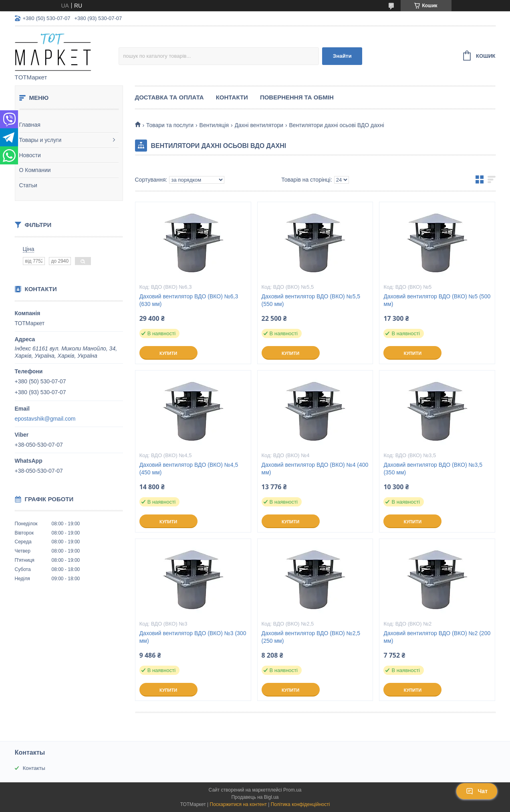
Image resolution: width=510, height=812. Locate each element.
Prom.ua (292, 790)
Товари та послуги (170, 125)
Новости (30, 155)
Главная (30, 125)
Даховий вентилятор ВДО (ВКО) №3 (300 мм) (193, 637)
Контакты (34, 768)
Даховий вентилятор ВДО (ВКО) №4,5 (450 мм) (189, 469)
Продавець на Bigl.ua (255, 797)
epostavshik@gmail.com (45, 419)
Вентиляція (214, 125)
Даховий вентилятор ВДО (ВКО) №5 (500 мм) (437, 300)
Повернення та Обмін (297, 97)
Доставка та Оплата (169, 97)
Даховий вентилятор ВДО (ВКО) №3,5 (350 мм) (433, 469)
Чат (477, 791)
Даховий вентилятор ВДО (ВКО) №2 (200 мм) (437, 637)
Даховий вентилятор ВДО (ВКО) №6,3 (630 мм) (189, 300)
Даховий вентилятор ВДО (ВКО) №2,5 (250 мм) (311, 637)
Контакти (232, 97)
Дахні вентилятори (259, 125)
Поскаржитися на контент (238, 804)
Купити (168, 353)
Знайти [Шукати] (342, 56)
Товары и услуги (40, 140)
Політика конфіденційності (300, 804)
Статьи (28, 185)
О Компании (35, 170)
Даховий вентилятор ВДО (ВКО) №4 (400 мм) (315, 469)
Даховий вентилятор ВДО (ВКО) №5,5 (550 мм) (311, 300)
